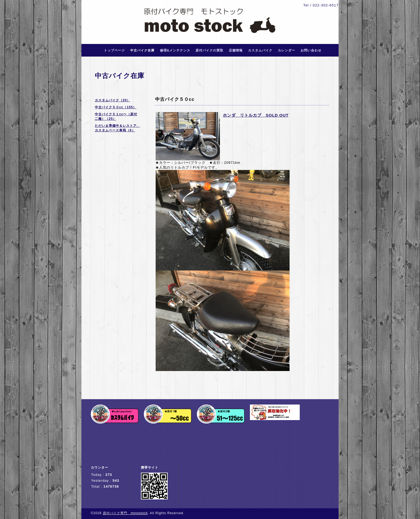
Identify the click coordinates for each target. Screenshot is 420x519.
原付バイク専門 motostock (125, 513)
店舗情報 (236, 50)
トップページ (114, 50)
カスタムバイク (260, 50)
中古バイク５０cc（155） (116, 107)
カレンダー (286, 50)
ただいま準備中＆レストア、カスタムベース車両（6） (117, 128)
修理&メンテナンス (175, 50)
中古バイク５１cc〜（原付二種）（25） (116, 116)
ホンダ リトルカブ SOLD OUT (256, 115)
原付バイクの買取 (209, 50)
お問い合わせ (311, 50)
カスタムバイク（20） (112, 100)
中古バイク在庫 (142, 50)
